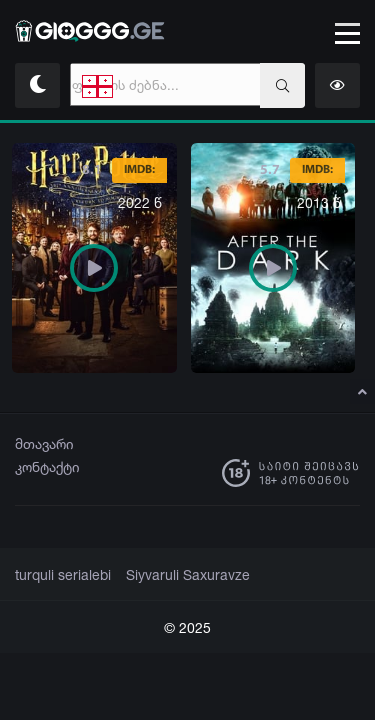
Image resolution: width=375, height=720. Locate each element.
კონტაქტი (47, 466)
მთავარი (44, 443)
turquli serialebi (59, 575)
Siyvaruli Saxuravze (175, 575)
